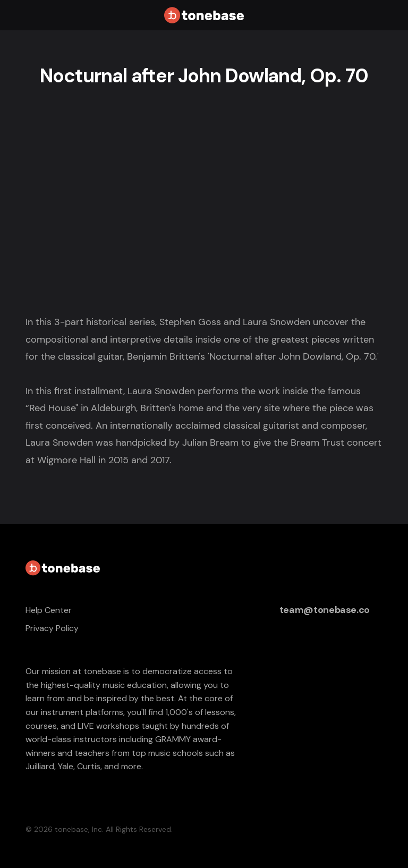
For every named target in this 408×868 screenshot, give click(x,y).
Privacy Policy (52, 628)
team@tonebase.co (325, 610)
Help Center (49, 610)
